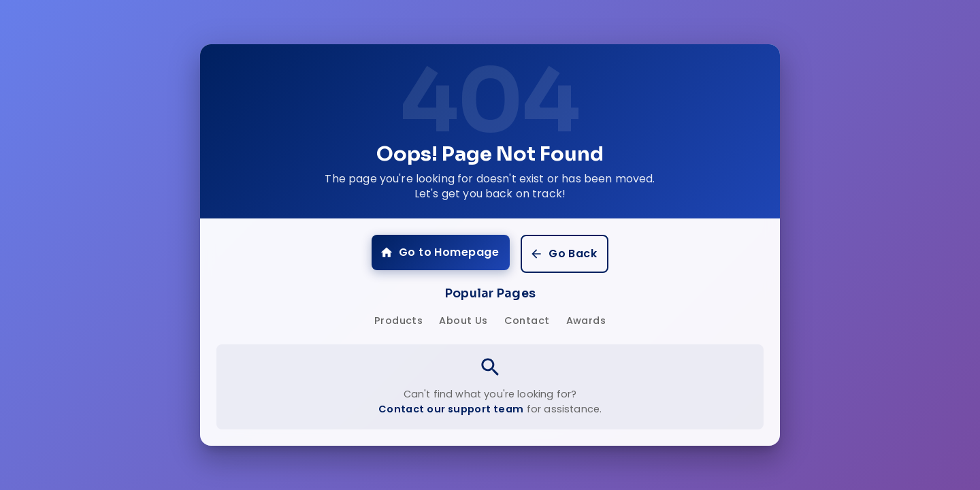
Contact (527, 321)
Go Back (563, 254)
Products (398, 321)
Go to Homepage (439, 252)
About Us (463, 321)
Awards (586, 321)
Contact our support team (451, 409)
